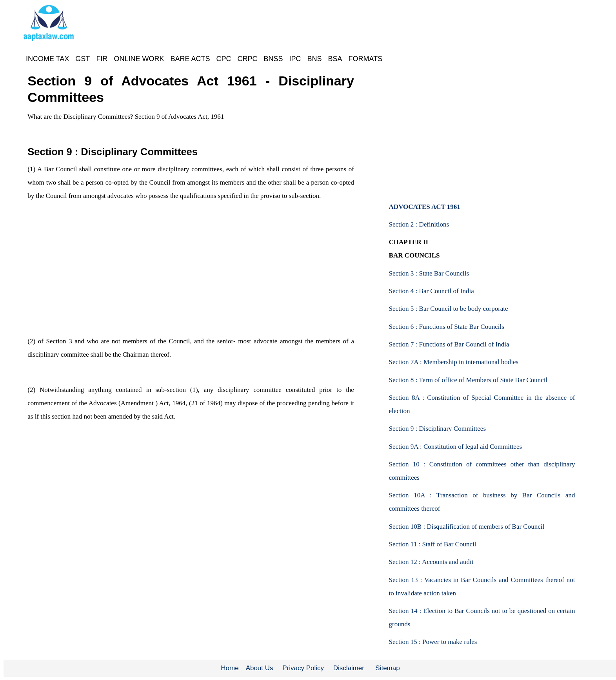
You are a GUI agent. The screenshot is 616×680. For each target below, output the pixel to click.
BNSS (273, 59)
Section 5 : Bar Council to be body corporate (449, 309)
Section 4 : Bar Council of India (432, 291)
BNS (315, 59)
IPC (295, 59)
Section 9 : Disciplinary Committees (437, 429)
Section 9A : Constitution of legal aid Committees (456, 447)
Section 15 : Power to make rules (433, 642)
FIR (102, 59)
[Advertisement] (190, 275)
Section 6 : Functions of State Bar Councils (447, 327)
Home (230, 668)
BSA (335, 59)
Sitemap (387, 668)
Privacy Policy (303, 668)
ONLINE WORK (139, 59)
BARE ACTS (190, 59)
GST (83, 59)
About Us (260, 668)
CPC (224, 59)
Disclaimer (349, 668)
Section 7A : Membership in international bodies (454, 362)
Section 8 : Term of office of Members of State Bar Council (468, 380)
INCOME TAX (47, 59)
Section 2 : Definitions (419, 224)
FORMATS (366, 59)
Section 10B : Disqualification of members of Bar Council (467, 527)
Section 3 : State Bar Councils (429, 273)
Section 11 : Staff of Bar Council (433, 544)
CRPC (247, 59)
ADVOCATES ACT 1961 (425, 207)
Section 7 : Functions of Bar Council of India (449, 344)
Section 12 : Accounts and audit (431, 562)
